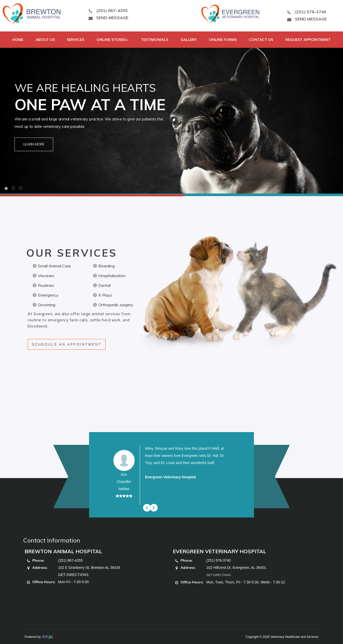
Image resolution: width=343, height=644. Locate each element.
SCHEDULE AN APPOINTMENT (67, 344)
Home (18, 40)
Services (76, 40)
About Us (45, 40)
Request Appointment (308, 40)
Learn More (34, 144)
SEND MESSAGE (107, 18)
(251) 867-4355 (107, 10)
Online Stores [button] (112, 40)
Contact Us (261, 40)
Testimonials (154, 40)
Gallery (189, 40)
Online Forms (223, 40)
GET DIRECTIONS (73, 575)
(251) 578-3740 (306, 12)
